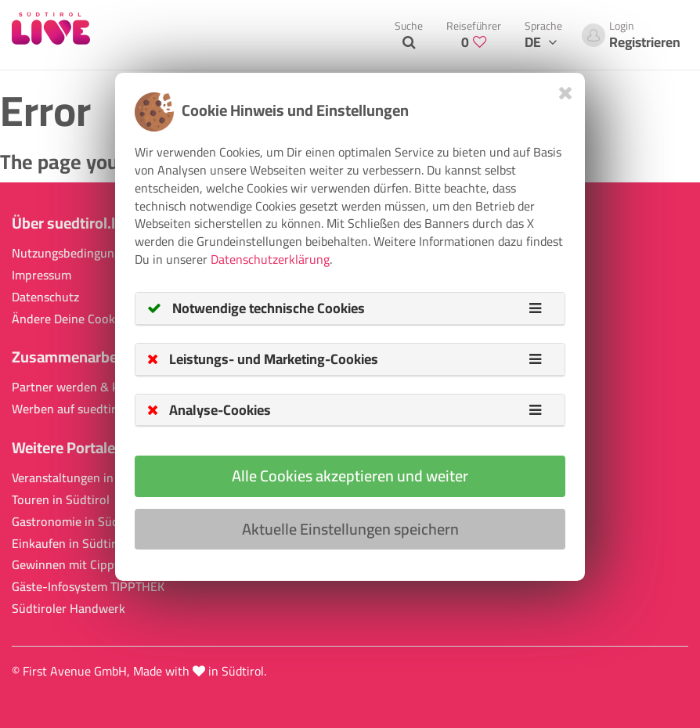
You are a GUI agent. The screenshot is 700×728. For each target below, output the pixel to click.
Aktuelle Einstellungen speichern (350, 529)
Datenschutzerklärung (270, 259)
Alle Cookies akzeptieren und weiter (350, 476)
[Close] (566, 93)
